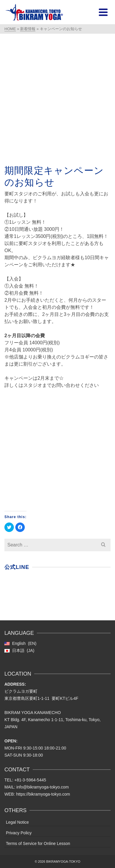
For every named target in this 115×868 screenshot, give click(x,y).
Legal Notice (17, 822)
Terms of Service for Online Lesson (38, 843)
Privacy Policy (19, 833)
